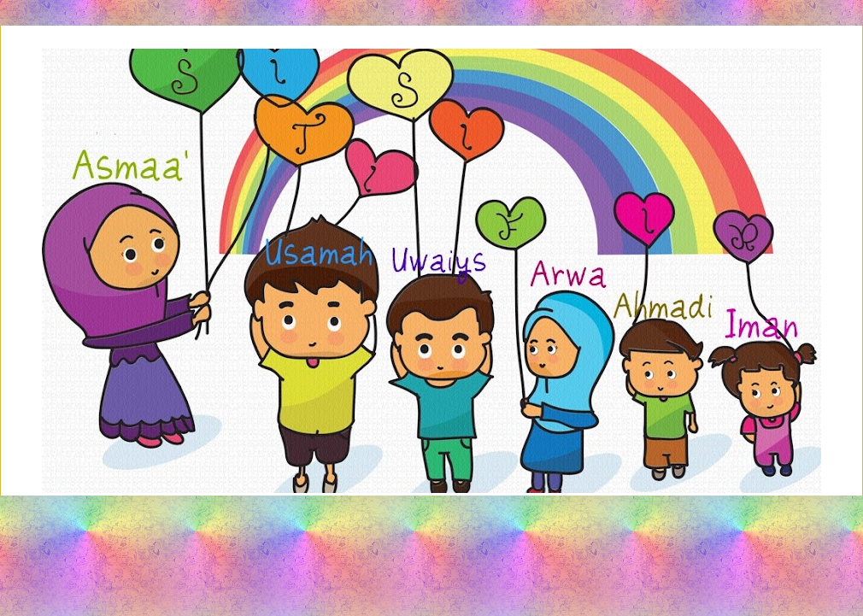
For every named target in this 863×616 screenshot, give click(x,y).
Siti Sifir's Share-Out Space (431, 97)
